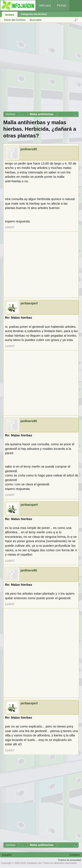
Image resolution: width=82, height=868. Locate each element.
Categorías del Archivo (34, 14)
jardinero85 (29, 149)
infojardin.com (35, 863)
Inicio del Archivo (15, 20)
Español (7, 855)
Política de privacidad (69, 860)
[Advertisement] (41, 69)
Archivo (10, 15)
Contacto (75, 855)
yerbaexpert (29, 303)
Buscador (36, 20)
